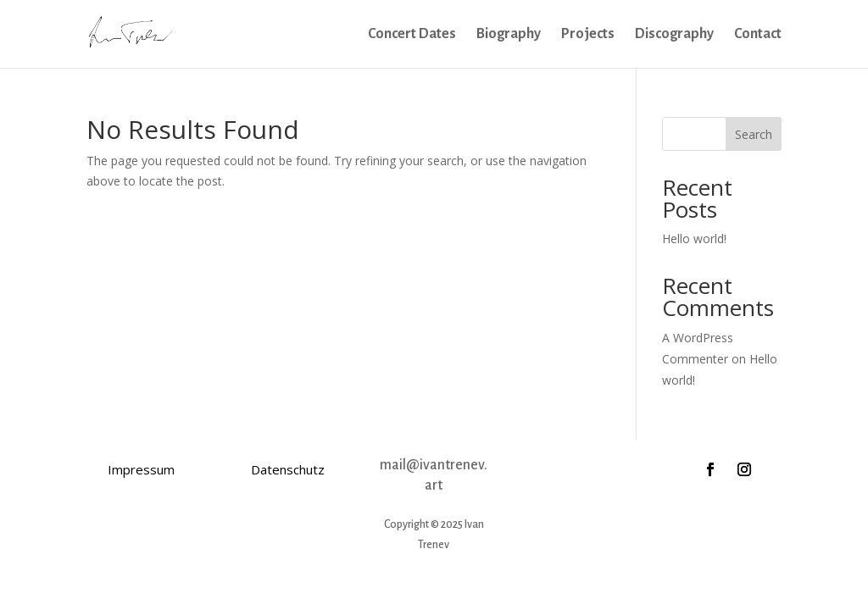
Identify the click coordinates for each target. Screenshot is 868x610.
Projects (588, 35)
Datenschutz (288, 469)
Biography (509, 35)
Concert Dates (412, 35)
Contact (758, 35)
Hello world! (694, 238)
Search (754, 134)
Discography (674, 35)
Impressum (141, 469)
